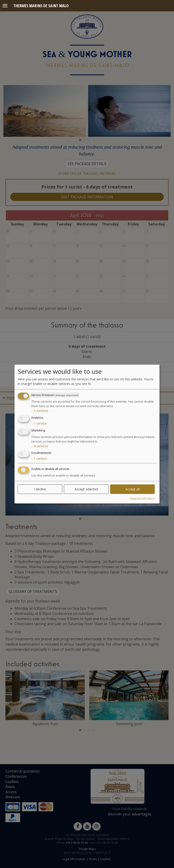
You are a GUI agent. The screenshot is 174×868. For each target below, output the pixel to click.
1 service (39, 423)
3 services (40, 411)
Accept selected (86, 489)
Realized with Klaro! (142, 498)
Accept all (133, 489)
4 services (40, 446)
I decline (40, 489)
